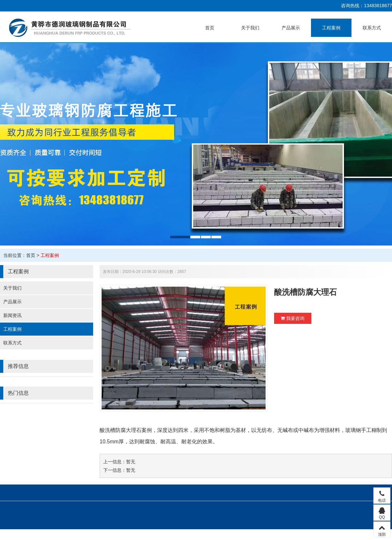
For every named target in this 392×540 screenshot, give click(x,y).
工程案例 (331, 28)
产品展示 (291, 28)
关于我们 (250, 28)
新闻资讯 (12, 315)
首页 (210, 28)
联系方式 (372, 28)
